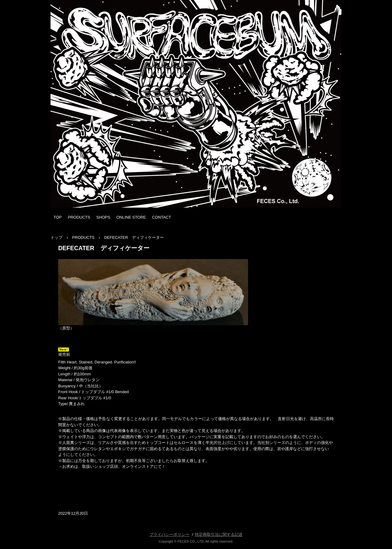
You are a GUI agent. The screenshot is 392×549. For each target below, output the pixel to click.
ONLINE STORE (131, 217)
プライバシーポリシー (169, 534)
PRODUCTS (79, 217)
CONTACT (162, 217)
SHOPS (103, 217)
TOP (58, 217)
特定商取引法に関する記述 (219, 534)
